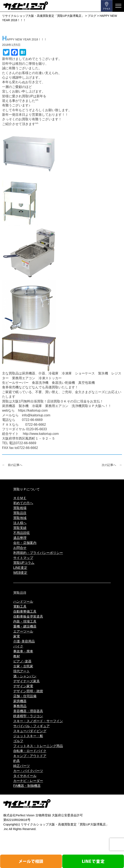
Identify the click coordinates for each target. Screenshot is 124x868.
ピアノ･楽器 (22, 661)
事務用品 (20, 706)
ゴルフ (18, 741)
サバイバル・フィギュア (31, 726)
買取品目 (20, 513)
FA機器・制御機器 (27, 786)
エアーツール (23, 631)
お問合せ (20, 548)
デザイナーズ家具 (26, 681)
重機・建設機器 (25, 626)
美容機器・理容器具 (28, 711)
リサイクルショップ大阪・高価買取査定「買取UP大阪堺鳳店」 (65, 824)
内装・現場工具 (25, 621)
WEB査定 (20, 573)
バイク (18, 646)
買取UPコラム (24, 563)
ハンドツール (23, 602)
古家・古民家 (23, 666)
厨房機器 (20, 701)
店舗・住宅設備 (25, 696)
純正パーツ (22, 766)
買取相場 (20, 508)
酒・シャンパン (25, 676)
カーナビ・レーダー (28, 781)
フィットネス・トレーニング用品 (38, 746)
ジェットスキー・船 (28, 736)
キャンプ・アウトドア (30, 756)
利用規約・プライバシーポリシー (38, 553)
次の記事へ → (112, 465)
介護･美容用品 (24, 641)
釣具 (17, 761)
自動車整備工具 (25, 611)
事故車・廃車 (23, 651)
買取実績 (20, 528)
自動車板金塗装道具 (28, 616)
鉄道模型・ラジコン (28, 716)
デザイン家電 (23, 686)
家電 (17, 636)
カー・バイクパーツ (28, 771)
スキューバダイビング (30, 731)
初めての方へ (23, 503)
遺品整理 (20, 538)
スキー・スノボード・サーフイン (38, 721)
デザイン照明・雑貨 (28, 691)
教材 (17, 656)
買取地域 (20, 518)
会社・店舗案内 (25, 543)
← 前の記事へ (12, 465)
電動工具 (20, 607)
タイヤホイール (25, 776)
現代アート (22, 671)
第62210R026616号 (17, 820)
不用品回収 (22, 533)
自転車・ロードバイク (30, 751)
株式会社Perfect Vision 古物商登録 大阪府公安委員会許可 (43, 815)
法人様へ (20, 523)
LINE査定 (20, 568)
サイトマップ (23, 558)
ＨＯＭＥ (20, 498)
